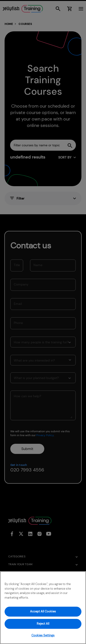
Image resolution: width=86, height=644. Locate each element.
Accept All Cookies (43, 611)
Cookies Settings (43, 635)
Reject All (43, 624)
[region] (43, 608)
